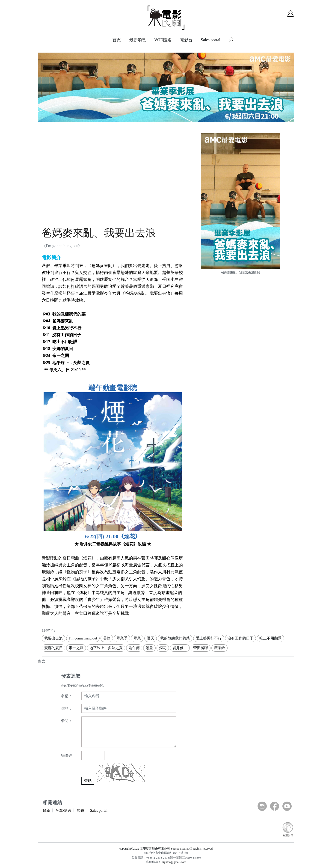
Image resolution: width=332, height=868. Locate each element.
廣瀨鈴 (219, 648)
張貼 (88, 781)
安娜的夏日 (53, 648)
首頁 (117, 40)
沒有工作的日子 (240, 638)
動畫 (149, 648)
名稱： (67, 696)
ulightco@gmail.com (174, 862)
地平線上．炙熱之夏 (106, 648)
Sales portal (210, 40)
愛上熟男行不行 (209, 638)
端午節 (134, 648)
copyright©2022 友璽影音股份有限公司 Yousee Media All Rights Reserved (166, 849)
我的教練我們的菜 (175, 638)
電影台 (186, 40)
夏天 (151, 638)
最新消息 (138, 40)
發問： (67, 721)
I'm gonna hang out (83, 638)
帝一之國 (76, 648)
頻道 (81, 810)
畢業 (137, 638)
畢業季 (122, 638)
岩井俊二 (180, 648)
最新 (46, 810)
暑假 (107, 638)
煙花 (163, 648)
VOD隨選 (163, 40)
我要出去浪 (53, 638)
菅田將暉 (201, 648)
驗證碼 (67, 755)
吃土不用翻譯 (270, 638)
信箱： (67, 708)
